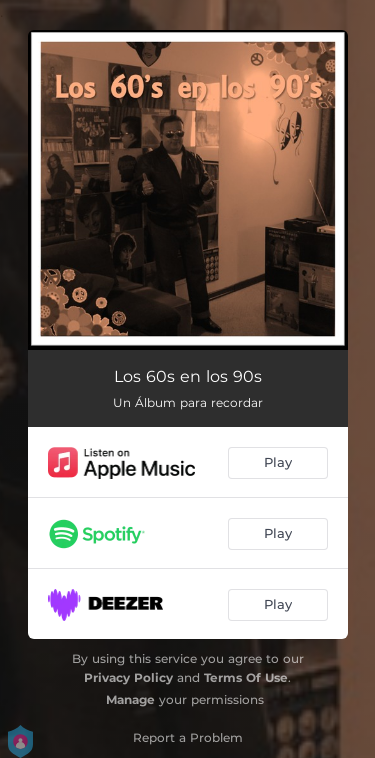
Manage (130, 699)
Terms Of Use (246, 677)
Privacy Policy (128, 677)
